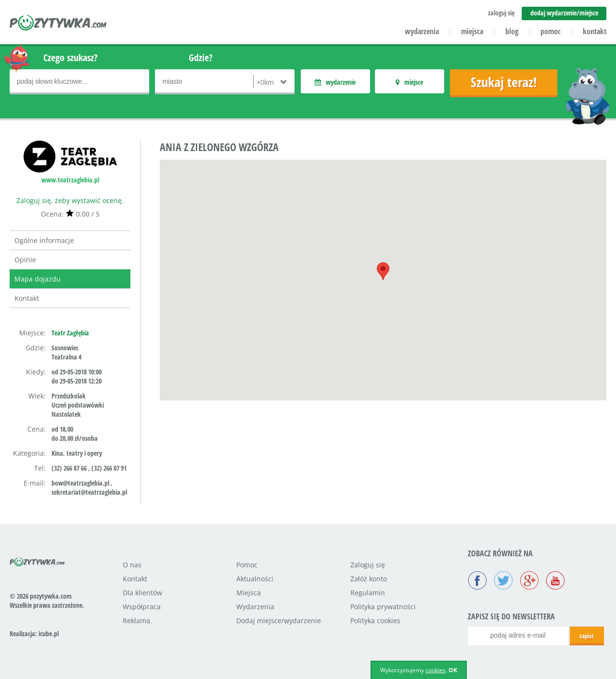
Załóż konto (369, 579)
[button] (383, 271)
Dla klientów (142, 593)
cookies (436, 670)
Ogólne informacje (44, 240)
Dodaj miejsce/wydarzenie (279, 621)
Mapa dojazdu (38, 279)
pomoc (551, 31)
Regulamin (368, 593)
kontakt (595, 31)
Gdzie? (201, 58)
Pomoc (247, 565)
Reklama (136, 621)
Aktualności (255, 579)
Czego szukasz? (71, 58)
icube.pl (49, 634)
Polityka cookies (375, 621)
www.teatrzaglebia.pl (70, 180)
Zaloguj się (368, 565)
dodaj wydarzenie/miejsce (564, 13)
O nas (132, 565)
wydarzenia (422, 31)
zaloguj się (501, 13)
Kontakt (27, 298)
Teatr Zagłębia (70, 333)
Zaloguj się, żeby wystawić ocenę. (70, 200)
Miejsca (249, 593)
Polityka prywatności (383, 607)
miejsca (472, 31)
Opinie (25, 260)
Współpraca (142, 607)
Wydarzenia (255, 607)
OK (453, 670)
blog (512, 31)
